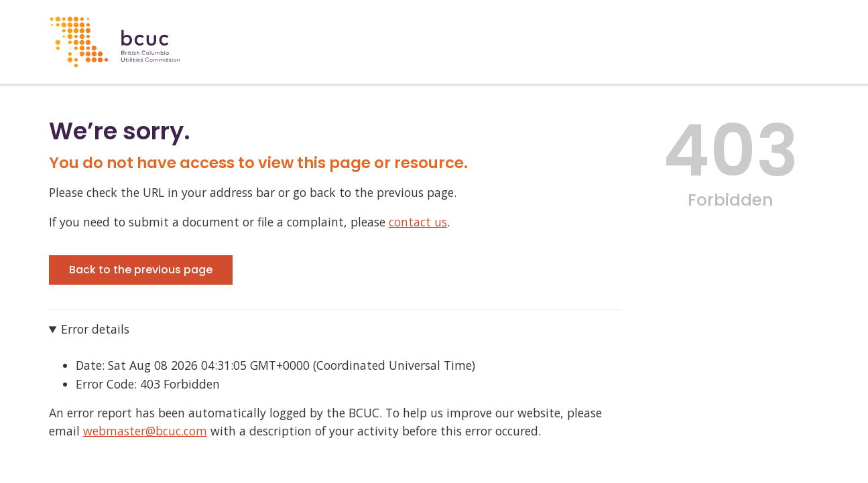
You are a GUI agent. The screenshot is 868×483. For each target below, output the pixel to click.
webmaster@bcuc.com (145, 431)
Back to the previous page (141, 270)
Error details (95, 329)
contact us (418, 222)
